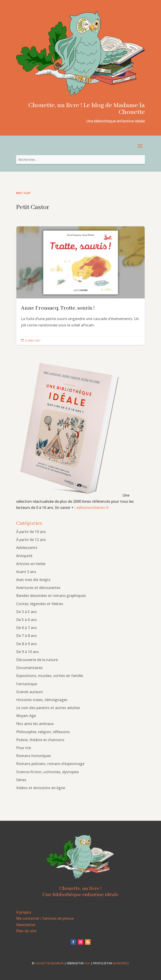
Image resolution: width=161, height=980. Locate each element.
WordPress (121, 963)
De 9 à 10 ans (28, 652)
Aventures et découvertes (38, 588)
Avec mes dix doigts (33, 580)
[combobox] (80, 160)
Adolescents (27, 548)
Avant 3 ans (26, 572)
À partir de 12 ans (31, 540)
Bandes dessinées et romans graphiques (51, 596)
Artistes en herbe (31, 564)
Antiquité (24, 556)
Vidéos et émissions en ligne (41, 788)
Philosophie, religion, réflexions (43, 732)
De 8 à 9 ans (26, 644)
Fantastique (27, 684)
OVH (87, 963)
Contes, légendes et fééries (40, 604)
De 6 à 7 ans (26, 628)
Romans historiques (34, 756)
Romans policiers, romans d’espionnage (50, 764)
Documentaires (29, 668)
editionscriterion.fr (93, 508)
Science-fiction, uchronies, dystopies (48, 772)
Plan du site (26, 931)
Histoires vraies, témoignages (42, 700)
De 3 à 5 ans (26, 612)
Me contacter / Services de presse (45, 918)
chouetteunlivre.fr (49, 963)
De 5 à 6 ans (26, 620)
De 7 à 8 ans (26, 636)
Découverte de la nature (37, 660)
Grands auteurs (30, 692)
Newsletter (26, 925)
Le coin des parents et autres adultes (48, 708)
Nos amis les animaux (35, 724)
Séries (21, 780)
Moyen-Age (26, 716)
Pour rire (24, 748)
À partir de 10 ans (31, 532)
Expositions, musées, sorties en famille (50, 676)
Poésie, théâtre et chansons (40, 740)
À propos (24, 912)
